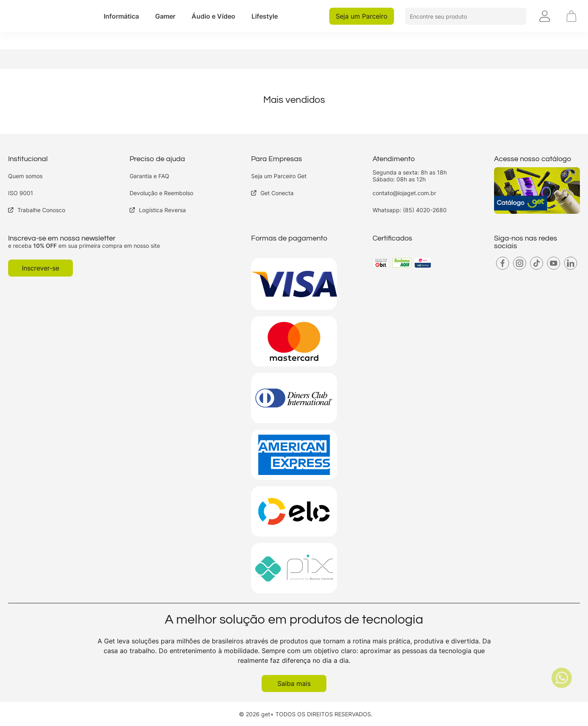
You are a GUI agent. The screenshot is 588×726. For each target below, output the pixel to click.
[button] (121, 16)
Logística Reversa (158, 210)
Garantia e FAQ (149, 176)
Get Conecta (272, 193)
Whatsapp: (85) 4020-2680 (410, 210)
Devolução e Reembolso (161, 193)
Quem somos (25, 176)
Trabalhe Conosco (37, 210)
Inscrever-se (40, 268)
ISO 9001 (21, 193)
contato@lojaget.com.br (404, 193)
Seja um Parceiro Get (279, 176)
